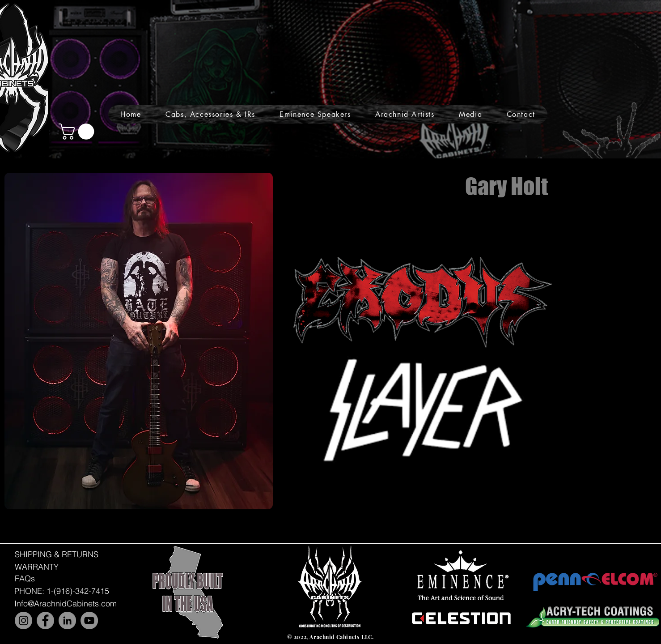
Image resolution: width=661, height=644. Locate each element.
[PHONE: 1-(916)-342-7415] (62, 591)
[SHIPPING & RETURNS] (57, 554)
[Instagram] (23, 621)
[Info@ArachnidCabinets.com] (66, 603)
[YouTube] (89, 621)
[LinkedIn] (67, 621)
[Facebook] (45, 621)
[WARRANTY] (37, 567)
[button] (210, 114)
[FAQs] (25, 578)
